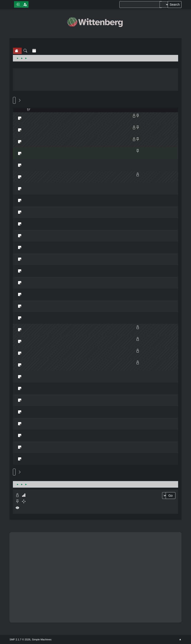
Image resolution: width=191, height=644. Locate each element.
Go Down (14, 100)
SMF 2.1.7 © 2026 (20, 639)
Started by (29, 110)
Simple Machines (42, 639)
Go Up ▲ (180, 639)
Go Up (14, 472)
